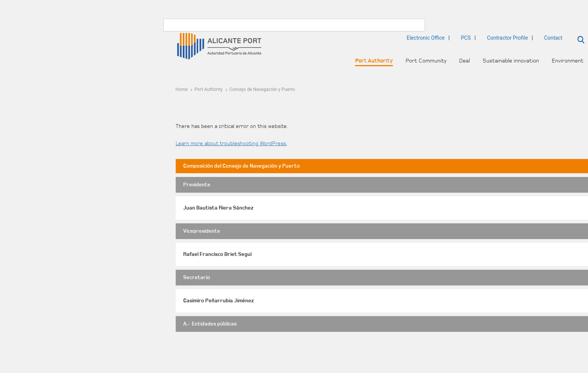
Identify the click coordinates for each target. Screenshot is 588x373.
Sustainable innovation (511, 61)
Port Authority (374, 61)
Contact (553, 38)
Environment (568, 61)
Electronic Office (426, 38)
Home (182, 89)
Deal (464, 61)
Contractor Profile (507, 38)
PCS (466, 38)
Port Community (426, 61)
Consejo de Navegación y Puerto (262, 89)
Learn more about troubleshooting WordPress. (231, 144)
